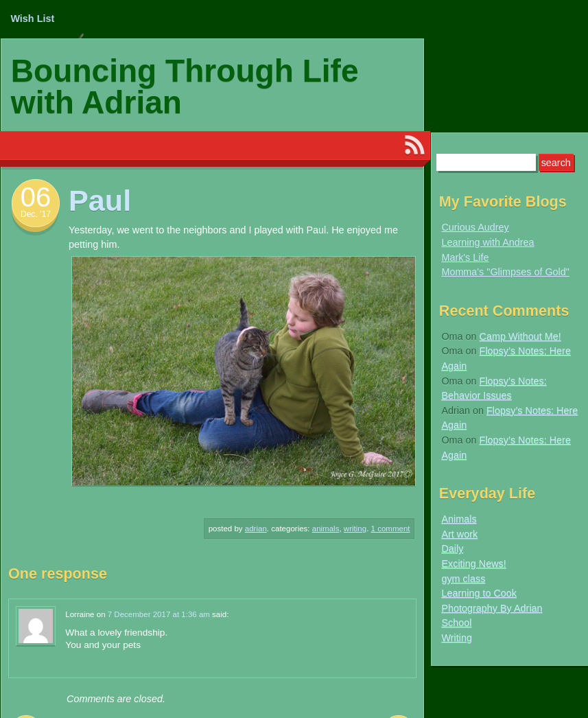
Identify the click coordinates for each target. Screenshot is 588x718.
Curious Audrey (475, 227)
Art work (459, 534)
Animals (326, 529)
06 (36, 197)
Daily (452, 548)
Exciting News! (473, 564)
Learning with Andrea (487, 242)
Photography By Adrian (492, 608)
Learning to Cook (479, 593)
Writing (355, 529)
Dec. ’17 (36, 214)
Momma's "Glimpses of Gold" (505, 272)
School (456, 623)
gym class (463, 579)
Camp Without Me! (520, 336)
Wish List (32, 19)
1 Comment (391, 529)
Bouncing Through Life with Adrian (185, 86)
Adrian (256, 529)
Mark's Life (465, 257)
